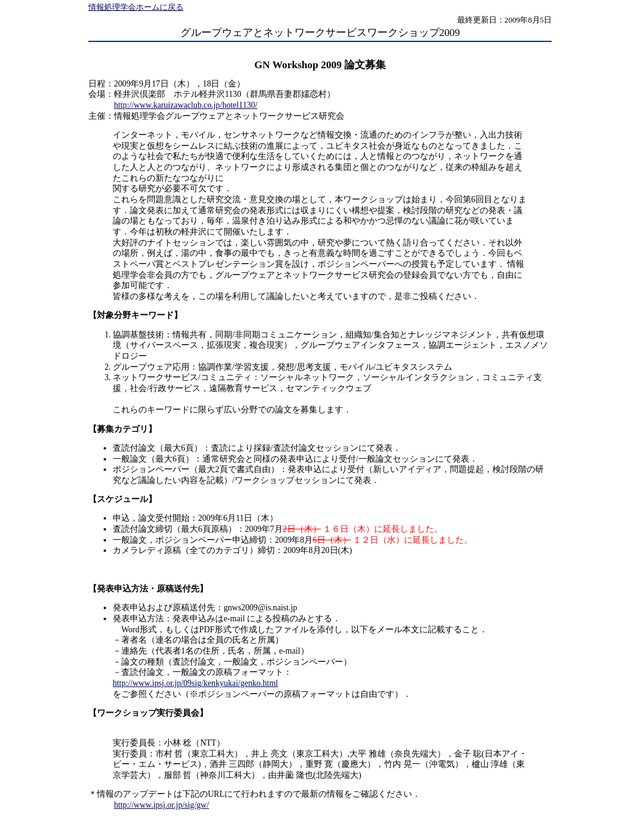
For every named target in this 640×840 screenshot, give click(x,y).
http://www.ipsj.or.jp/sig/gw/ (162, 805)
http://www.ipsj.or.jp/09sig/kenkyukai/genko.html (195, 683)
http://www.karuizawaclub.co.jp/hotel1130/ (186, 105)
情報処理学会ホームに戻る (136, 7)
